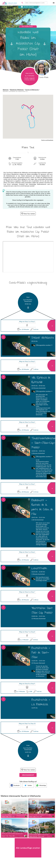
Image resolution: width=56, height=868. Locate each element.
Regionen (6, 90)
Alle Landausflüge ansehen (28, 848)
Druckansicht (28, 775)
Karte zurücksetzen (47, 140)
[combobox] (36, 3)
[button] (25, 104)
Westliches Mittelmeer (17, 90)
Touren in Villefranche (32, 90)
